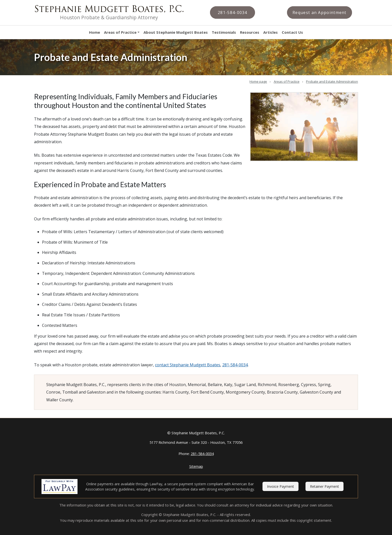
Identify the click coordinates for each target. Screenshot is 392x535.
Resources (250, 32)
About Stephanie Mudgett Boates (176, 32)
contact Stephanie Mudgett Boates (188, 365)
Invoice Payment (280, 486)
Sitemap (196, 466)
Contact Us (292, 32)
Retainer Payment (324, 486)
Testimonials (224, 32)
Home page (258, 81)
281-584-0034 (235, 365)
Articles (270, 32)
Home (94, 32)
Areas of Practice (120, 32)
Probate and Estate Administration (332, 81)
